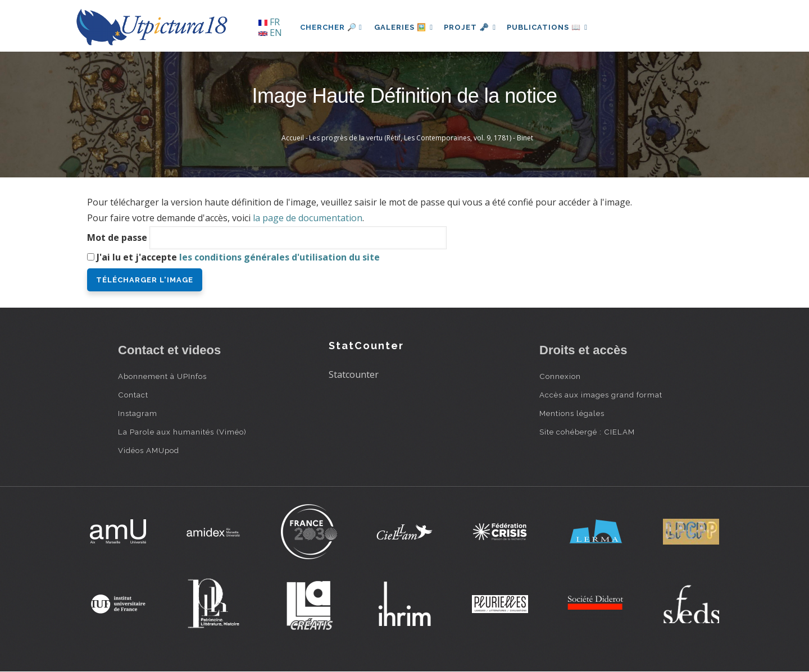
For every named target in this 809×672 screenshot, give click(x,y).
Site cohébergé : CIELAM (587, 432)
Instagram (138, 413)
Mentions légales (572, 413)
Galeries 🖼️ (405, 27)
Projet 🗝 (474, 27)
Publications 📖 (554, 27)
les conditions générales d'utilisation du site (279, 257)
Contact (133, 395)
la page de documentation (308, 218)
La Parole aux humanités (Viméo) (182, 432)
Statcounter (354, 374)
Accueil (293, 138)
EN (270, 33)
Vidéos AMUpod (149, 450)
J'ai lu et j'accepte (238, 257)
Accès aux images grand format (601, 395)
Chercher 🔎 (331, 27)
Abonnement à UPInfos (162, 376)
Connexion (560, 376)
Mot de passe (117, 237)
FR (269, 22)
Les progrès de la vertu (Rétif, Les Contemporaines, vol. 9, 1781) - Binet (421, 138)
